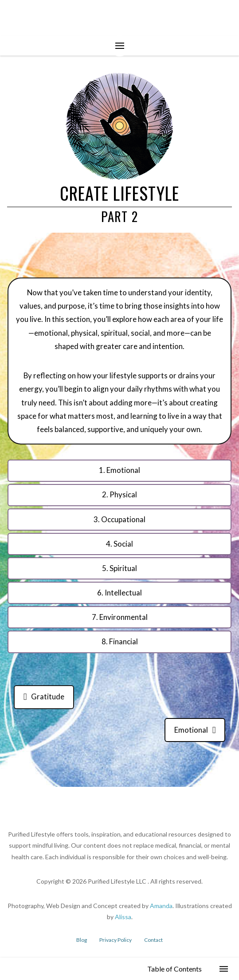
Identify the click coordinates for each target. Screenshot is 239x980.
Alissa (123, 917)
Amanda (161, 906)
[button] (120, 46)
